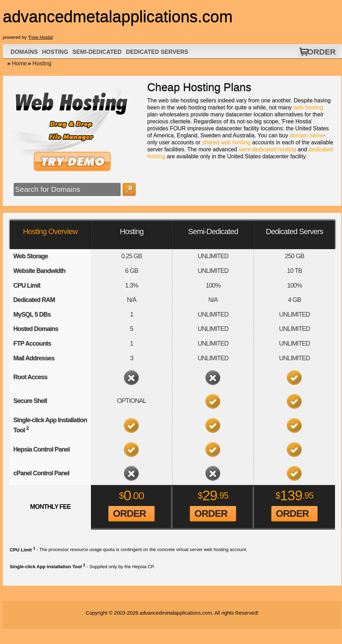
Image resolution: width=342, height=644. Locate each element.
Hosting (55, 52)
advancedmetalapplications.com (176, 613)
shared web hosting (226, 142)
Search (129, 189)
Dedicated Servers (157, 52)
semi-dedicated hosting (267, 149)
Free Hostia (41, 37)
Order (322, 52)
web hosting (308, 107)
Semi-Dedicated (97, 52)
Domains (24, 52)
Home (19, 63)
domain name (307, 135)
